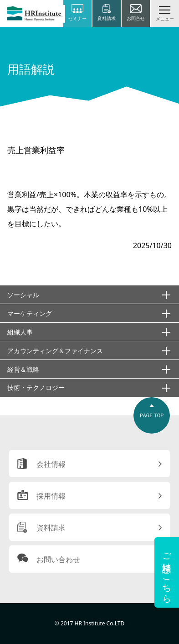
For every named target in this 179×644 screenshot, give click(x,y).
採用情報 (51, 496)
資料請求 (51, 528)
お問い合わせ (58, 559)
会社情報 (51, 464)
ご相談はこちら (167, 572)
